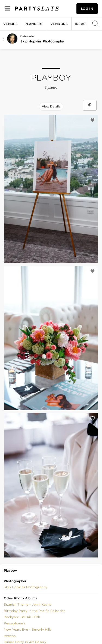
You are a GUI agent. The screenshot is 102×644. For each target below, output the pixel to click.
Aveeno (10, 636)
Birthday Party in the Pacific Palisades (35, 611)
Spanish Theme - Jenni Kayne (28, 604)
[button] (26, 587)
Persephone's (15, 623)
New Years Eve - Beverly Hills (28, 629)
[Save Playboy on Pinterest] (90, 105)
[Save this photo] (92, 120)
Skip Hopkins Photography (42, 41)
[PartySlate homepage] (37, 9)
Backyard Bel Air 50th (22, 617)
